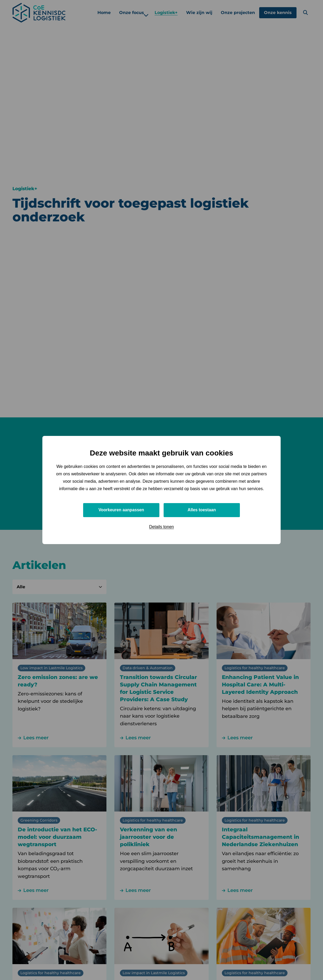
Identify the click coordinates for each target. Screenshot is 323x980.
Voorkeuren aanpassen (121, 510)
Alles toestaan (202, 510)
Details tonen (161, 527)
